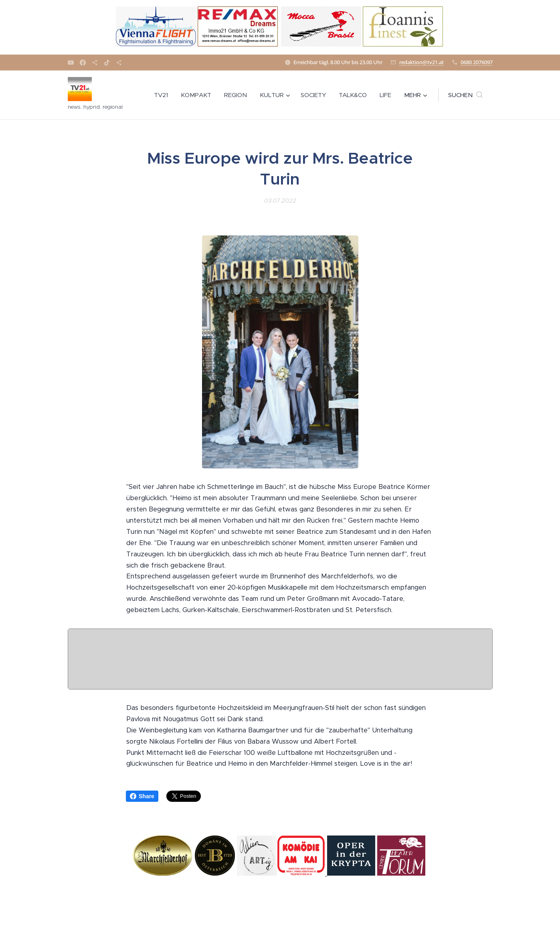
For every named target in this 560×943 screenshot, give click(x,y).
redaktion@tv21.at (422, 62)
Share (142, 796)
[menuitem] (163, 95)
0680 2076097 (477, 62)
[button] (465, 95)
